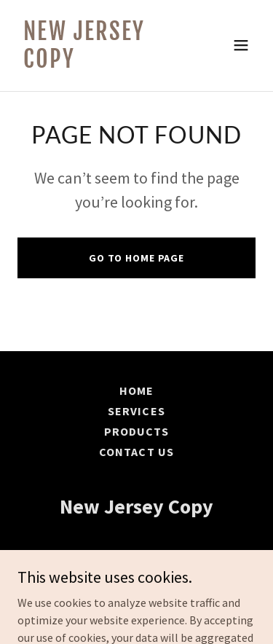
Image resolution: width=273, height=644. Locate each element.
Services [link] (136, 411)
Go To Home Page (136, 258)
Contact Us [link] (136, 452)
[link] (101, 63)
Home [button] (136, 390)
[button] (241, 45)
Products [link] (136, 431)
